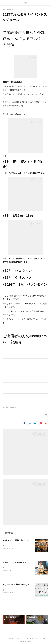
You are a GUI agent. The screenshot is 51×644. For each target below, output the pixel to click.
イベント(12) (7, 407)
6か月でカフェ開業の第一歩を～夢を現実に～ (22, 540)
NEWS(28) (15, 407)
